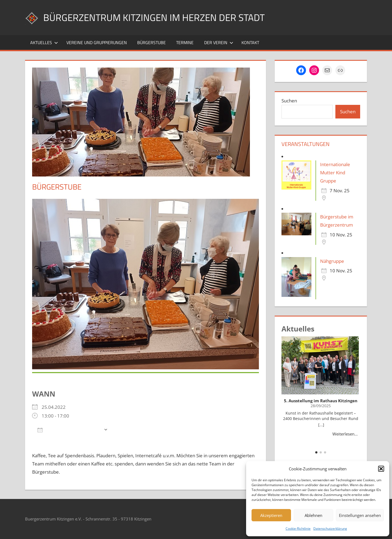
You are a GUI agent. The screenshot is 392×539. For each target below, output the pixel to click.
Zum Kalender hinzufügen (69, 430)
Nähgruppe (332, 261)
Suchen (289, 101)
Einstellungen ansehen (360, 515)
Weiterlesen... (345, 434)
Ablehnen (313, 515)
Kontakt (250, 42)
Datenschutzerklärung (330, 529)
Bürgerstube (151, 42)
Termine (185, 42)
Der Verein (219, 42)
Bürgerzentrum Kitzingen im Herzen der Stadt (156, 17)
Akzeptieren (271, 515)
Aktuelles (44, 42)
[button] (381, 469)
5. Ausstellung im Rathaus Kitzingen (321, 401)
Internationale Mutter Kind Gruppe (335, 173)
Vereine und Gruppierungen (97, 42)
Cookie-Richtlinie (298, 529)
